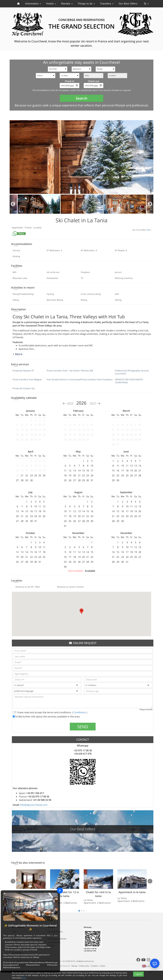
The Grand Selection (55, 932)
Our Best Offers (128, 4)
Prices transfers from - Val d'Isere (63, 371)
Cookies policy (84, 966)
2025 (68, 403)
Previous (13, 204)
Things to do (86, 4)
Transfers (107, 4)
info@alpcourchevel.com (34, 805)
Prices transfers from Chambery (97, 379)
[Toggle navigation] (146, 4)
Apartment (18, 227)
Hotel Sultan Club (54, 942)
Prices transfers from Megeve (27, 379)
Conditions (80, 712)
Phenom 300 (87, 371)
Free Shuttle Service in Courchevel (64, 379)
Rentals (67, 4)
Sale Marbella (53, 935)
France (28, 227)
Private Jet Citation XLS (24, 388)
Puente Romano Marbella (57, 939)
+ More (18, 354)
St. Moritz (51, 946)
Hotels (51, 4)
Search (81, 98)
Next (150, 204)
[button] (81, 611)
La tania (37, 227)
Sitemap (74, 966)
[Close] (60, 890)
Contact (103, 966)
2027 (95, 403)
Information (33, 4)
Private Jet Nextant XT (23, 371)
